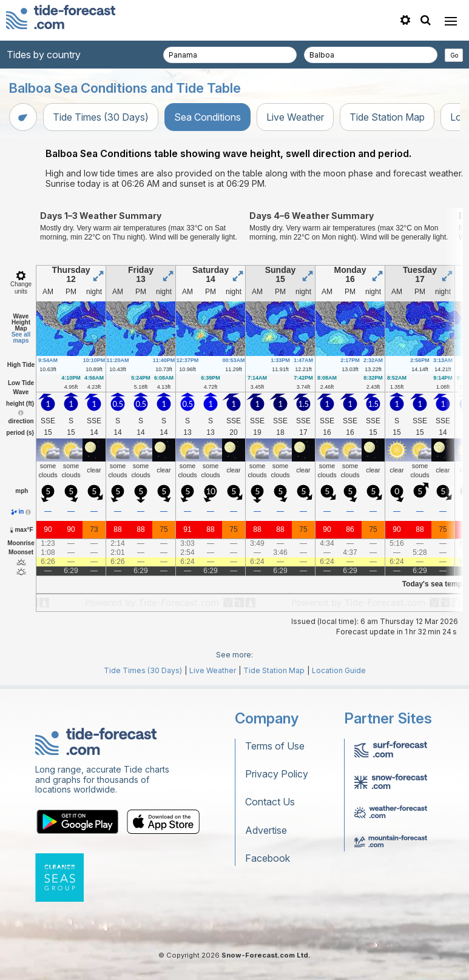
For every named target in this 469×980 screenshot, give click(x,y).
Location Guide (339, 670)
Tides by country (44, 55)
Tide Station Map (387, 117)
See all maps (21, 337)
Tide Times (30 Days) (101, 117)
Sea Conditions (208, 117)
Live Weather (295, 117)
